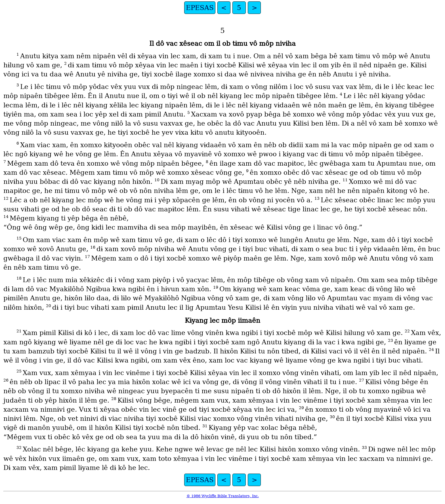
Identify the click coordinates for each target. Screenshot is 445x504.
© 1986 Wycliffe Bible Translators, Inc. (223, 496)
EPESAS (200, 8)
